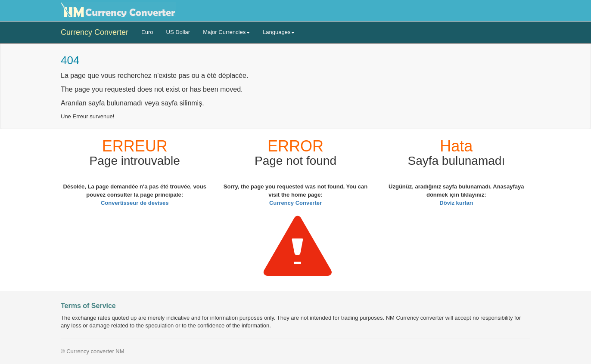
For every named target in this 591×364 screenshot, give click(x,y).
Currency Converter (95, 32)
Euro (147, 32)
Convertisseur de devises (135, 203)
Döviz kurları (456, 203)
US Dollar (178, 32)
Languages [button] (279, 32)
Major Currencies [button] (226, 32)
